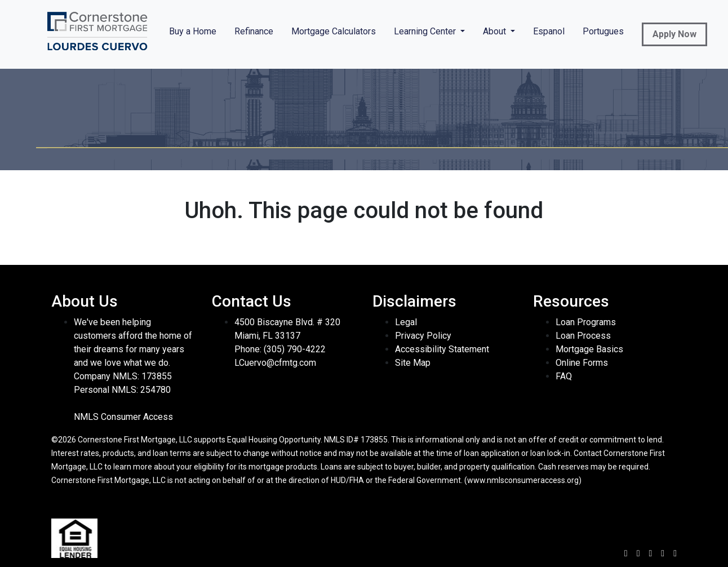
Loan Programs (586, 322)
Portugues (603, 31)
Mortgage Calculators (334, 31)
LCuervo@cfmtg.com (275, 363)
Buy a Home (193, 31)
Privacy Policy (423, 336)
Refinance (254, 31)
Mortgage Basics (589, 349)
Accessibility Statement (442, 349)
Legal (406, 322)
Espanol (549, 31)
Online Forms (582, 363)
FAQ (564, 376)
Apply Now (674, 34)
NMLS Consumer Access (123, 417)
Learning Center (426, 31)
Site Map (413, 363)
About (496, 31)
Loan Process (583, 336)
